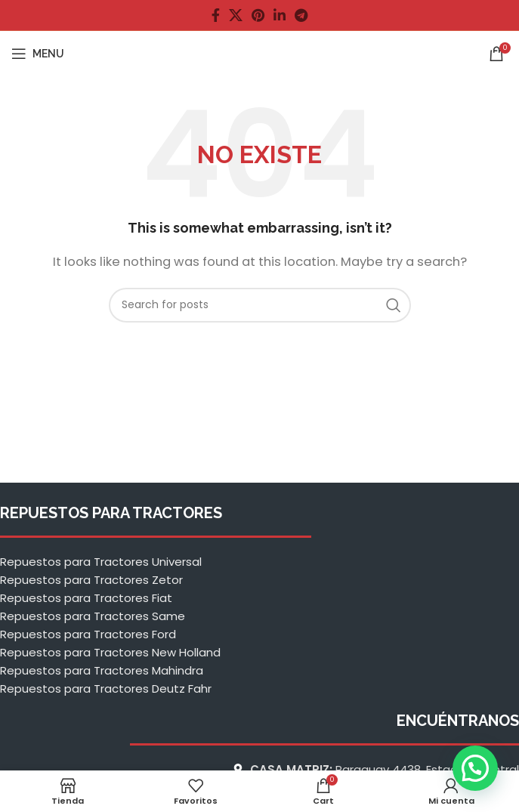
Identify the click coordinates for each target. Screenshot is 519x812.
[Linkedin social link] (280, 15)
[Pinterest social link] (258, 15)
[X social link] (236, 15)
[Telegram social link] (301, 15)
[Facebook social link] (216, 15)
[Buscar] (260, 305)
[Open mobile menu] (38, 54)
